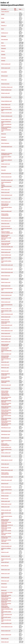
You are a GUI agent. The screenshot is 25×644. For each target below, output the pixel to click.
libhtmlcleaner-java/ (6, 431)
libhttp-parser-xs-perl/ (6, 504)
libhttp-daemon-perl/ (6, 456)
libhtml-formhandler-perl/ (7, 247)
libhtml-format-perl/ (6, 226)
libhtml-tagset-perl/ (6, 333)
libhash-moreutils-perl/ (6, 113)
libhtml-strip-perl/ (5, 320)
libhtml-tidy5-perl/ (5, 365)
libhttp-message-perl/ (6, 487)
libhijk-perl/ (4, 590)
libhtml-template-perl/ (6, 354)
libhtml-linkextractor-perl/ (7, 272)
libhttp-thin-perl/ (5, 543)
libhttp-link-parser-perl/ (7, 480)
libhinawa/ (4, 36)
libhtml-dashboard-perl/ (7, 195)
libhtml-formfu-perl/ (6, 241)
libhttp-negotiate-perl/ (6, 493)
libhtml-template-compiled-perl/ (5, 345)
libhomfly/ (4, 170)
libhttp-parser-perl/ (6, 501)
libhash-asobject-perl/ (6, 90)
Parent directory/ (5, 12)
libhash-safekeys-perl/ (6, 119)
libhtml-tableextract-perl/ (7, 331)
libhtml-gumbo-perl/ (6, 64)
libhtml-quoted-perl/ (6, 299)
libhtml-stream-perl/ (6, 317)
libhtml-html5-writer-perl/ (7, 269)
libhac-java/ (4, 80)
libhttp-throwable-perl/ (6, 546)
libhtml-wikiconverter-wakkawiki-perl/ (6, 596)
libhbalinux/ (4, 140)
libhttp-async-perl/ (5, 574)
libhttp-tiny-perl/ (5, 552)
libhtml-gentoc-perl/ (6, 252)
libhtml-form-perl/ (5, 223)
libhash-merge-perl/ (6, 107)
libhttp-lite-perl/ (5, 484)
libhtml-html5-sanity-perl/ (7, 265)
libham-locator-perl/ (6, 631)
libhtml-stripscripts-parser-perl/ (6, 322)
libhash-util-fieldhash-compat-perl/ (6, 128)
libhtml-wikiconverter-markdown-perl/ (6, 404)
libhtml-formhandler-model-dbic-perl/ (6, 244)
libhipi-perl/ (4, 167)
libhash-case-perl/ (5, 93)
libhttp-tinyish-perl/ (6, 556)
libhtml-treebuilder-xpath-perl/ (6, 382)
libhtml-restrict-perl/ (6, 302)
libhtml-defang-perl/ (6, 198)
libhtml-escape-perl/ (6, 218)
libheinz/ (3, 150)
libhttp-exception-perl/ (6, 623)
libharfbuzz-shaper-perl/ (7, 87)
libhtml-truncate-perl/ (6, 385)
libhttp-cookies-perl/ (6, 453)
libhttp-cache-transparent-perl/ (5, 444)
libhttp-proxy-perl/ (5, 507)
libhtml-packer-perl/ (6, 286)
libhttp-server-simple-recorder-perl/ (6, 537)
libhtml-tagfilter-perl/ (6, 339)
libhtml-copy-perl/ (5, 192)
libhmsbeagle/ (5, 40)
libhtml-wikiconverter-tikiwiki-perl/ (6, 601)
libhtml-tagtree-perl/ (6, 342)
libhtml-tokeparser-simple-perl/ (6, 374)
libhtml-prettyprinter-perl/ (7, 292)
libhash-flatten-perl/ (6, 104)
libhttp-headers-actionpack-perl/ (5, 473)
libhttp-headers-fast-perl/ (7, 477)
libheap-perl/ (4, 587)
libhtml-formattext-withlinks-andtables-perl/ (7, 232)
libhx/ (2, 43)
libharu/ (3, 51)
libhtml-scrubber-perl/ (6, 309)
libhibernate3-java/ (6, 164)
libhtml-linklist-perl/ (6, 276)
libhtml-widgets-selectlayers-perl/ (5, 394)
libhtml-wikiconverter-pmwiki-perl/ (6, 419)
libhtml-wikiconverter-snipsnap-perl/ (6, 599)
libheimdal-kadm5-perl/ (7, 147)
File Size (15, 9)
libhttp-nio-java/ (5, 496)
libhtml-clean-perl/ (5, 190)
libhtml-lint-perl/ (5, 279)
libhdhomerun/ (5, 33)
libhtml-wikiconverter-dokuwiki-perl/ (6, 398)
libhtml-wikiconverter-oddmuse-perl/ (6, 413)
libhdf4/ (3, 22)
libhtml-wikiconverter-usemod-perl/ (6, 422)
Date (20, 9)
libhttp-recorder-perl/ (6, 510)
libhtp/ (3, 18)
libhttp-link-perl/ (5, 639)
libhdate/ (3, 54)
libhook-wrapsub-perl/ (6, 177)
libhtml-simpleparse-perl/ (7, 314)
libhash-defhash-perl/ (6, 97)
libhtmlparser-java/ (6, 434)
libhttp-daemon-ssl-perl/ (7, 460)
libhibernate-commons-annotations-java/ (7, 154)
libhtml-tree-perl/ (5, 581)
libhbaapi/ (4, 137)
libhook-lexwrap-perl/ (6, 173)
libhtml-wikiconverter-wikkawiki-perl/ (6, 424)
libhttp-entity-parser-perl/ (7, 470)
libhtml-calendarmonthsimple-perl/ (6, 186)
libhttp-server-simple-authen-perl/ (6, 523)
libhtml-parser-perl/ (6, 68)
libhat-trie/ (4, 134)
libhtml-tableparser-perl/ (7, 627)
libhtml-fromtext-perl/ (6, 249)
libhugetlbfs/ (4, 72)
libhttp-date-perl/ (5, 464)
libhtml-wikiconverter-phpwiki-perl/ (6, 604)
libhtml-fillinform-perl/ (6, 221)
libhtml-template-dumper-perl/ (5, 348)
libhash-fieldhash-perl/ (6, 101)
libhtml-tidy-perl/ (5, 362)
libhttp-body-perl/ (5, 438)
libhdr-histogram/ (5, 143)
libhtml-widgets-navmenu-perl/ (5, 392)
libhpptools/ (4, 584)
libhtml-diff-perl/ (5, 566)
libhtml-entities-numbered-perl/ (5, 215)
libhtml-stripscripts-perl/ (7, 325)
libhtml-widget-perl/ (6, 388)
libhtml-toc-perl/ (5, 371)
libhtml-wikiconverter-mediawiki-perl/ (6, 407)
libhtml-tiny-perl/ (5, 368)
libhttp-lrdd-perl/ (5, 642)
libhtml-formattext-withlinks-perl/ (6, 236)
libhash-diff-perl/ (5, 562)
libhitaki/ (3, 61)
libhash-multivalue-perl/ (7, 116)
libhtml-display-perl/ (6, 202)
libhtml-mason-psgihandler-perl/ (5, 607)
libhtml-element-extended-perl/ (5, 205)
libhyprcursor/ (4, 76)
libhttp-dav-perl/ (5, 467)
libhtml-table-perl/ (5, 328)
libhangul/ (4, 48)
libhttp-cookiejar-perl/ (6, 447)
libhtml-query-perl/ (6, 570)
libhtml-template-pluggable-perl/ (5, 357)
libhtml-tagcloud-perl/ (6, 336)
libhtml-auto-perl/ (5, 577)
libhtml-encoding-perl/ (6, 211)
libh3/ (3, 29)
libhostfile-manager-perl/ (7, 180)
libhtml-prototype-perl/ (6, 295)
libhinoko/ (4, 58)
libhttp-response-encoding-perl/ (5, 520)
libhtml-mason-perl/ (6, 282)
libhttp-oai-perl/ (5, 499)
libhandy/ (3, 46)
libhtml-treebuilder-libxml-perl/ (6, 378)
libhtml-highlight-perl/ (6, 255)
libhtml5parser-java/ (6, 428)
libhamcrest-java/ (5, 84)
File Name (4, 9)
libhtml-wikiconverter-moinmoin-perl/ (6, 411)
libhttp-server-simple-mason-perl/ (6, 528)
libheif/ (3, 14)
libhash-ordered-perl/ (6, 635)
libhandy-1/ (4, 25)
